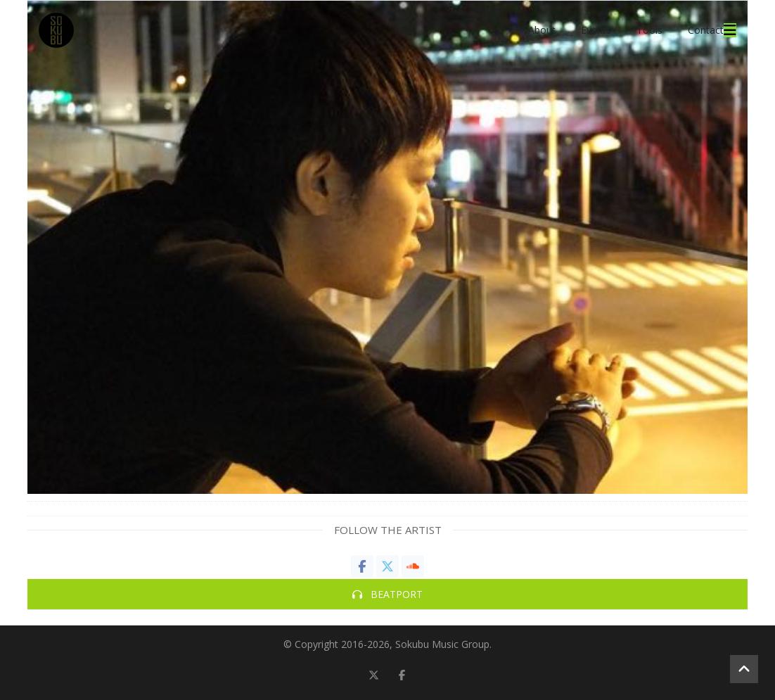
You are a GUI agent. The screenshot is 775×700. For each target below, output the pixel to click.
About (542, 30)
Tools (649, 30)
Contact (706, 30)
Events (596, 30)
